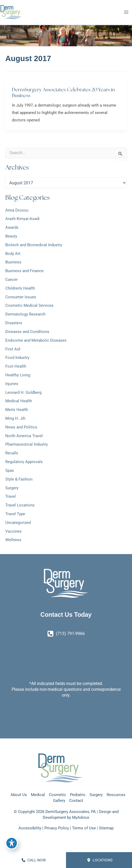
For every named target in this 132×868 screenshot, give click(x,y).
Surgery (12, 488)
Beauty (11, 236)
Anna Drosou (17, 210)
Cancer (11, 280)
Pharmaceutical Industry (27, 444)
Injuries (12, 384)
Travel (11, 496)
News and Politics (21, 427)
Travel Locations (20, 505)
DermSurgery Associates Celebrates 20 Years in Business (63, 92)
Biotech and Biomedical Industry (34, 245)
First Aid (13, 349)
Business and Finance (24, 271)
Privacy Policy (57, 828)
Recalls (12, 453)
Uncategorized (18, 523)
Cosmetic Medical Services (29, 305)
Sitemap (106, 828)
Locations (100, 860)
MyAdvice (81, 817)
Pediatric (78, 795)
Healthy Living (18, 375)
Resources (116, 795)
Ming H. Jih (15, 418)
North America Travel (24, 436)
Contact (76, 801)
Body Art (13, 254)
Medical (38, 795)
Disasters (14, 323)
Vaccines (13, 531)
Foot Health (16, 366)
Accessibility (30, 828)
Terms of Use (84, 828)
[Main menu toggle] (126, 12)
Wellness (13, 540)
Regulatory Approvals (24, 462)
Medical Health (19, 401)
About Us (19, 795)
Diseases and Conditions (27, 332)
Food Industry (17, 358)
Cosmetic (57, 795)
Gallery (59, 801)
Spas (10, 470)
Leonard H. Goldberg (23, 392)
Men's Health (17, 410)
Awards (12, 227)
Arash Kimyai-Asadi (22, 219)
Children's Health (20, 288)
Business (13, 262)
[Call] (66, 634)
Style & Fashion (19, 479)
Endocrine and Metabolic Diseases (36, 340)
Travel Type (15, 514)
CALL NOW (34, 860)
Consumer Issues (21, 297)
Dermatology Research (25, 314)
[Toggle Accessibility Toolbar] (12, 843)
